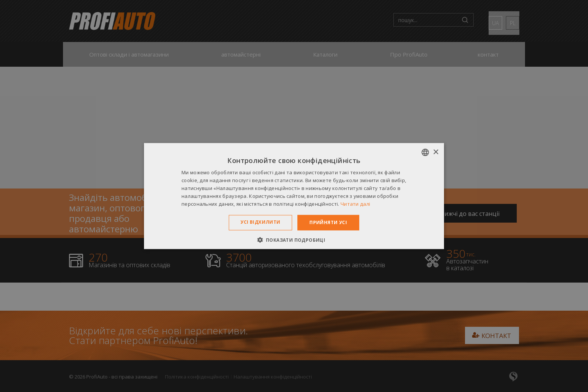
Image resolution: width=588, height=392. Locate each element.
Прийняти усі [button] (328, 222)
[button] (294, 239)
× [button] (436, 152)
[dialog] (294, 196)
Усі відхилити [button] (260, 222)
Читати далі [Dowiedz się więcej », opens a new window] (355, 203)
